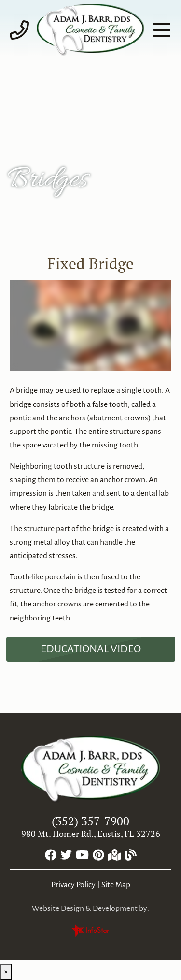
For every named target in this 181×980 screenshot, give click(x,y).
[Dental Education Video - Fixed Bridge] (91, 649)
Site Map (116, 885)
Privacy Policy (73, 885)
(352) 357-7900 (90, 821)
